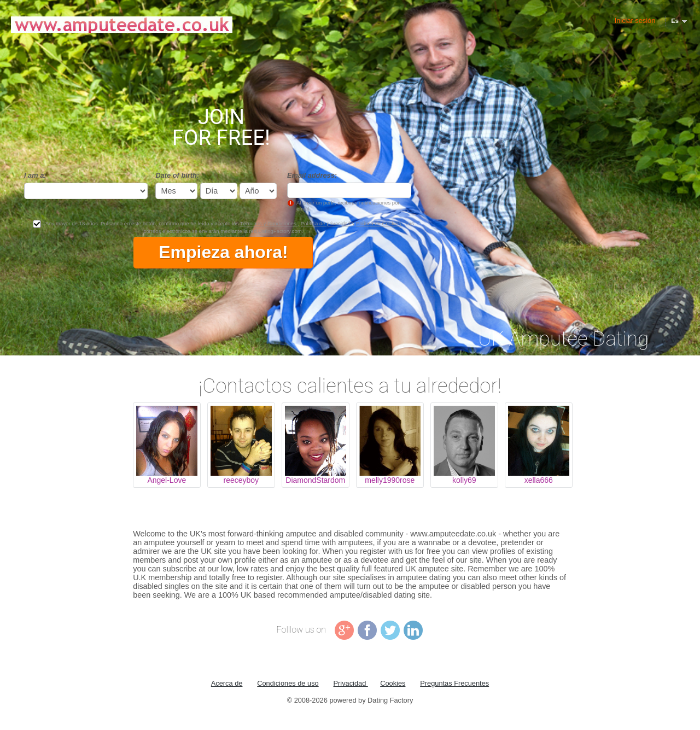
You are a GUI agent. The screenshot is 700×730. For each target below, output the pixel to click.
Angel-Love (167, 480)
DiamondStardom (315, 480)
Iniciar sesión (635, 21)
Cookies (393, 683)
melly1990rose (390, 480)
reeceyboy (241, 480)
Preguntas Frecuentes (454, 683)
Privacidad (351, 683)
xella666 (539, 480)
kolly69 (464, 480)
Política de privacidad (326, 223)
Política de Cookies (379, 223)
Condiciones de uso (288, 683)
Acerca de (227, 683)
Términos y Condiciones (269, 223)
